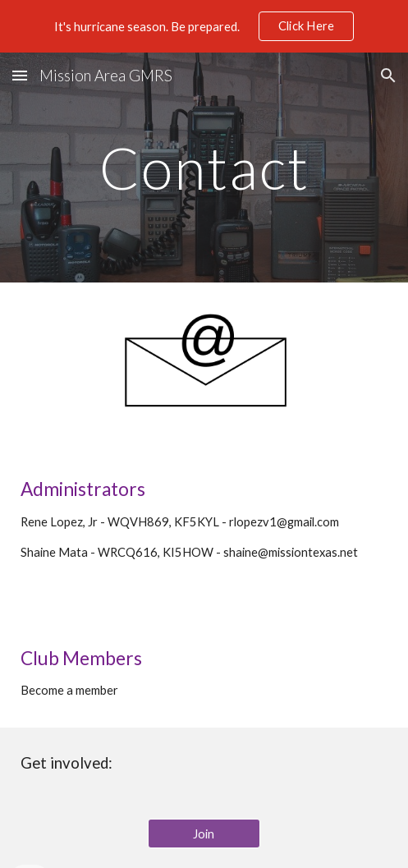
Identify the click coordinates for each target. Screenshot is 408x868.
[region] (204, 26)
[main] (204, 168)
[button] (20, 75)
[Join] (204, 834)
